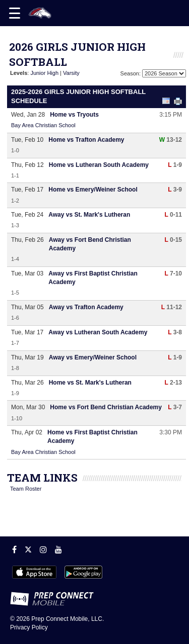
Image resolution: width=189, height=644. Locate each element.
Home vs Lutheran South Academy (99, 165)
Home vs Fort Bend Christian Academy (106, 407)
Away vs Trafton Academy (86, 307)
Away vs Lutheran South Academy (98, 332)
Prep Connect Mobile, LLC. (68, 619)
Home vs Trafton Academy (86, 140)
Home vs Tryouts (74, 115)
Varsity (71, 73)
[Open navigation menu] (15, 13)
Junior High (44, 73)
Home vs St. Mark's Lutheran (90, 383)
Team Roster (26, 489)
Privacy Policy (29, 627)
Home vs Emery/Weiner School (93, 190)
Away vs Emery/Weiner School (93, 357)
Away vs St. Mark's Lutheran (89, 215)
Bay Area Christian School (43, 125)
